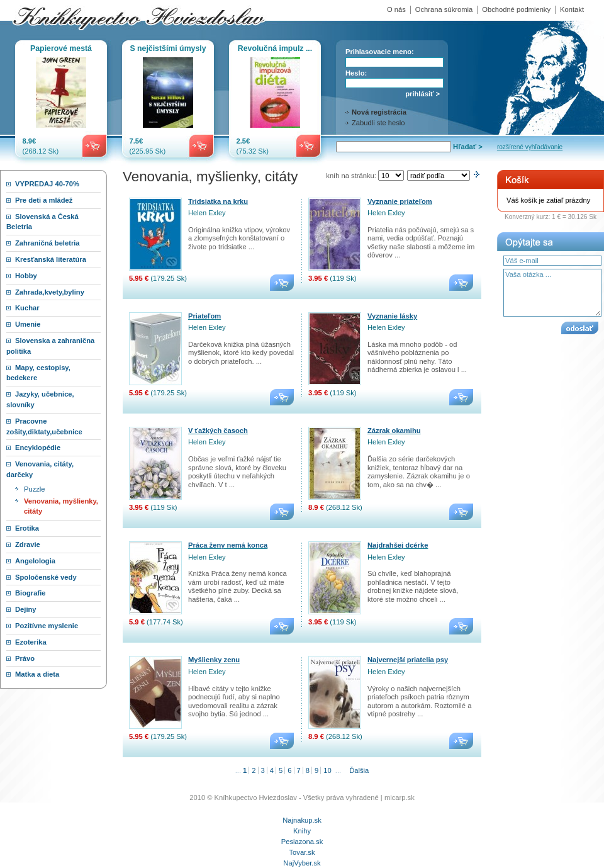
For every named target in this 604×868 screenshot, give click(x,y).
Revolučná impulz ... (275, 48)
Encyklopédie (38, 448)
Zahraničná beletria (48, 243)
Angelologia (35, 561)
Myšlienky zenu (214, 660)
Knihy (302, 831)
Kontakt (572, 9)
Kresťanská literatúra (51, 259)
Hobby (26, 276)
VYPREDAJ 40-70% (47, 184)
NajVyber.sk (302, 863)
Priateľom (204, 316)
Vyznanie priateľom (400, 201)
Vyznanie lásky (392, 316)
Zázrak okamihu (394, 431)
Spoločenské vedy (46, 577)
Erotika (27, 528)
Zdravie (28, 544)
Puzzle (35, 489)
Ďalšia (359, 770)
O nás (396, 9)
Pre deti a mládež (44, 200)
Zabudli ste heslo (378, 123)
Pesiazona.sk (302, 842)
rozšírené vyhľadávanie (530, 147)
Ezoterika (31, 642)
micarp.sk (400, 798)
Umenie (28, 324)
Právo (25, 658)
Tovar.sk (302, 852)
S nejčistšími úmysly (168, 48)
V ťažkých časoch (218, 431)
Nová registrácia (379, 112)
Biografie (31, 593)
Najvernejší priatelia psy (408, 660)
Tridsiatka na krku (218, 201)
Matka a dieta (37, 674)
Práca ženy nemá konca (228, 545)
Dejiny (26, 609)
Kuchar (27, 308)
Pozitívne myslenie (47, 626)
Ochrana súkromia (444, 9)
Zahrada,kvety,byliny (50, 292)
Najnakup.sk (302, 820)
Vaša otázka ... (552, 293)
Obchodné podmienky (516, 9)
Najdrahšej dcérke (398, 545)
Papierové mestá (61, 48)
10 (327, 770)
